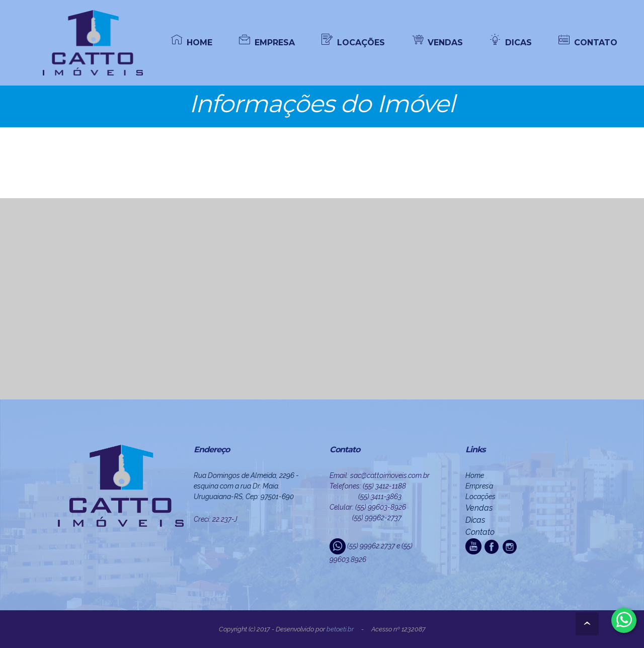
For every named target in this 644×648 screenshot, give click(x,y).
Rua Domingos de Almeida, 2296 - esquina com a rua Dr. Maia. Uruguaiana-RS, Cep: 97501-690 (246, 486)
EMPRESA (267, 42)
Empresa (479, 486)
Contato (480, 532)
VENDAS (437, 42)
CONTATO (588, 42)
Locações (480, 497)
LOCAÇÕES (353, 42)
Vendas (479, 508)
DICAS (511, 42)
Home (475, 475)
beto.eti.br (340, 629)
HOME (192, 42)
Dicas (475, 520)
